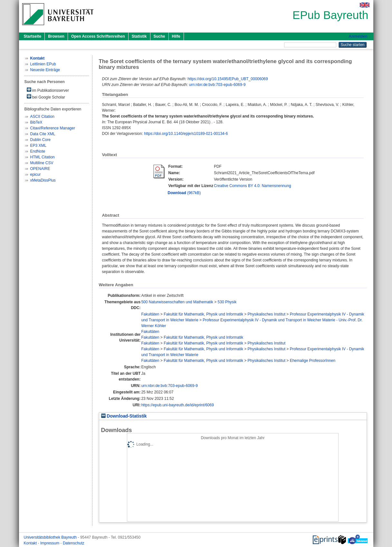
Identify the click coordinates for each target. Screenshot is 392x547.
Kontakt (31, 543)
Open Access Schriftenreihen (98, 36)
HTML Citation (43, 157)
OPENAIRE (40, 169)
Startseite (33, 36)
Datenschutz (74, 543)
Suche (159, 36)
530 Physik (227, 302)
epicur (36, 174)
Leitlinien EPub (43, 64)
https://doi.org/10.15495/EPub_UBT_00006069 (228, 79)
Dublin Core (40, 140)
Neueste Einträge (45, 70)
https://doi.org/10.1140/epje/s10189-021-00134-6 (186, 134)
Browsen (56, 36)
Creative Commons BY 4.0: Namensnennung (253, 186)
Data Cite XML (43, 134)
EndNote (38, 151)
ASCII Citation (42, 117)
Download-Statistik (124, 416)
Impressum (50, 543)
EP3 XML (38, 146)
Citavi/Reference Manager (53, 128)
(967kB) (184, 193)
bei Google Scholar (46, 97)
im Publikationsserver (48, 90)
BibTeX (36, 122)
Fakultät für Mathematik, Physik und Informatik (203, 314)
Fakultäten (150, 314)
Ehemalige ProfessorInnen (313, 361)
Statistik (139, 36)
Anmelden (358, 36)
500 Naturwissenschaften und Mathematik (177, 302)
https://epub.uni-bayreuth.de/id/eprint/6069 (177, 405)
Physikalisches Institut (267, 314)
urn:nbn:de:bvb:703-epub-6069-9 (217, 85)
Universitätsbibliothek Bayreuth (51, 537)
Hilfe (176, 36)
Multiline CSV (42, 163)
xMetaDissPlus (43, 180)
